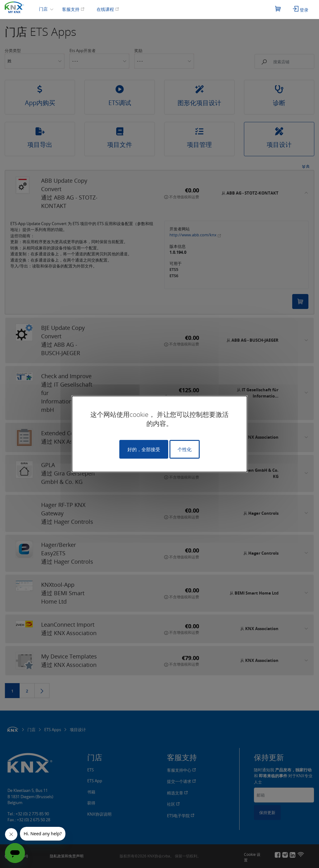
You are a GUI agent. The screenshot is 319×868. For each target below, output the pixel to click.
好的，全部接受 (144, 449)
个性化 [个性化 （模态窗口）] (185, 449)
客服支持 (73, 9)
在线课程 (108, 9)
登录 (301, 9)
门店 (44, 9)
